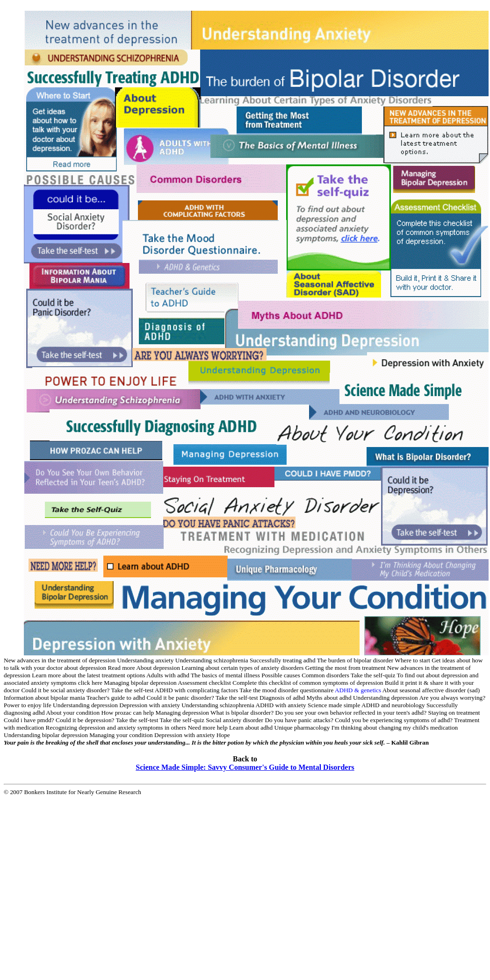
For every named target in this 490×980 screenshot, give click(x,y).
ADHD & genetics (358, 690)
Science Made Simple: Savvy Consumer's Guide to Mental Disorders (245, 767)
